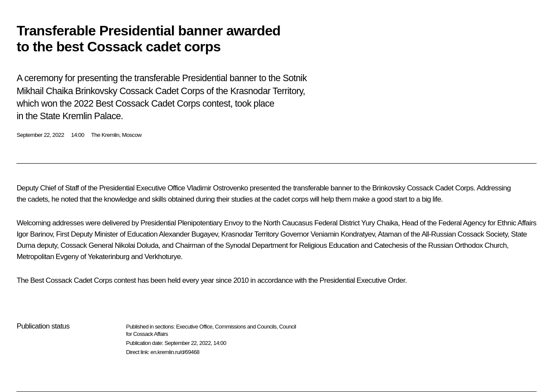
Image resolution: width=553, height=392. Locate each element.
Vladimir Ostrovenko (217, 188)
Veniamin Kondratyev (343, 234)
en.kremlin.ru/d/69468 (175, 352)
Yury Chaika (380, 223)
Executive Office (194, 327)
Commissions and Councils (246, 327)
